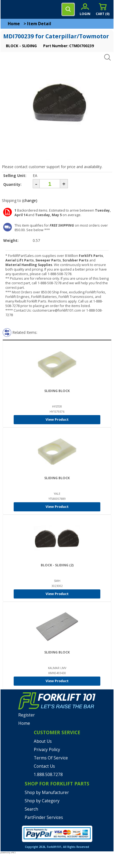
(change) (30, 200)
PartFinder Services (44, 817)
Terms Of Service (51, 758)
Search (31, 809)
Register (27, 715)
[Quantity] (50, 184)
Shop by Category (42, 801)
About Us (43, 741)
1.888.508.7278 (48, 775)
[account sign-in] (85, 9)
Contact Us (44, 766)
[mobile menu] (9, 9)
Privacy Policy (47, 750)
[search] (68, 9)
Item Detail (39, 24)
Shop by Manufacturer (47, 793)
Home (14, 24)
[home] (26, 9)
